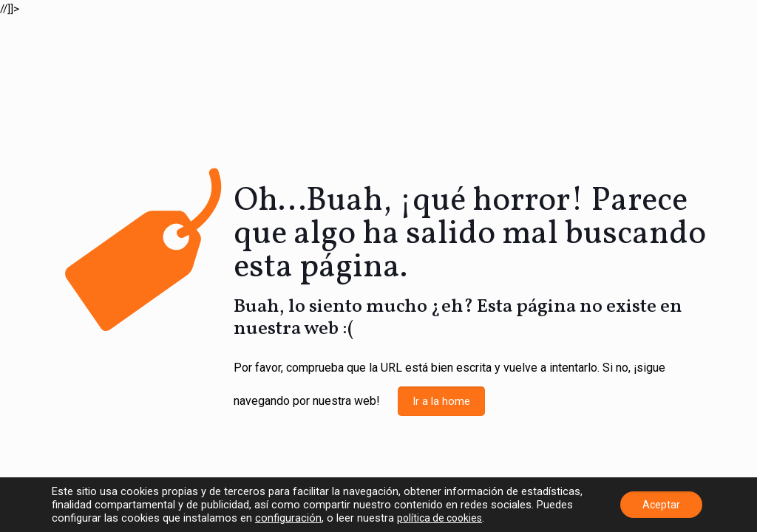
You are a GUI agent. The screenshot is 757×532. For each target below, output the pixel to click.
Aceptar (661, 505)
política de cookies (439, 518)
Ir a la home (441, 401)
